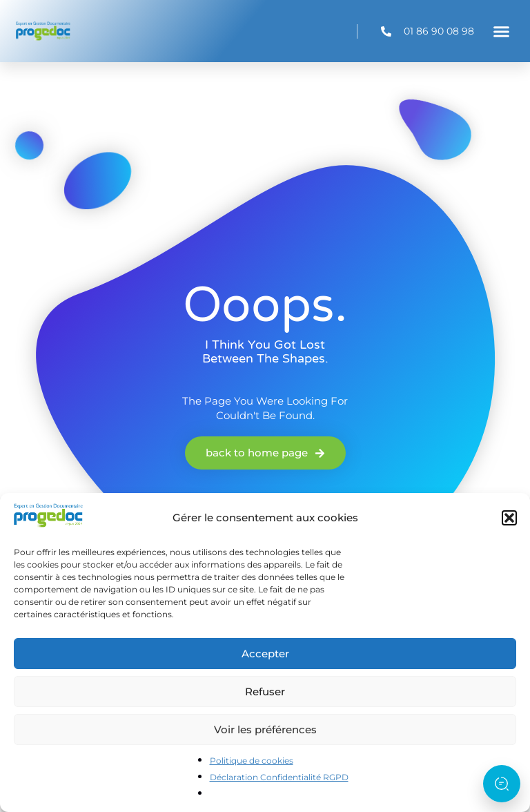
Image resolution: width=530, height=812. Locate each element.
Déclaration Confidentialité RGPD (279, 777)
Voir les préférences (265, 729)
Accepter (265, 654)
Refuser (265, 692)
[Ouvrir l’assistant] (502, 784)
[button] (509, 518)
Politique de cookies (252, 761)
